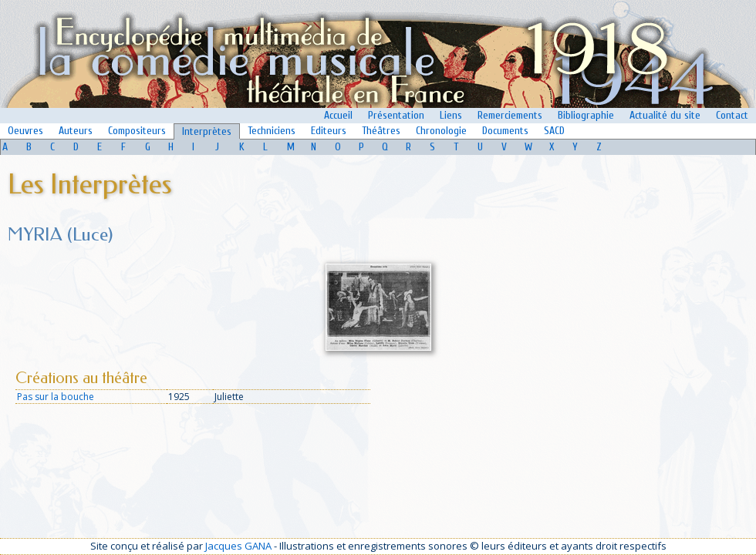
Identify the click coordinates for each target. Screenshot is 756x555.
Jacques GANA (238, 546)
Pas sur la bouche (56, 397)
